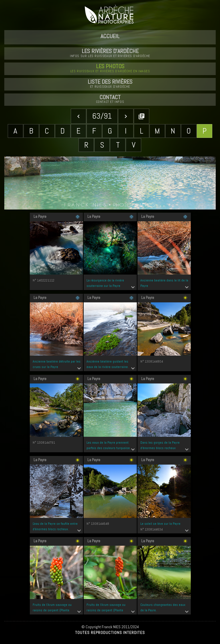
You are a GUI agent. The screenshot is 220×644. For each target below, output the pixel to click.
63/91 (102, 116)
